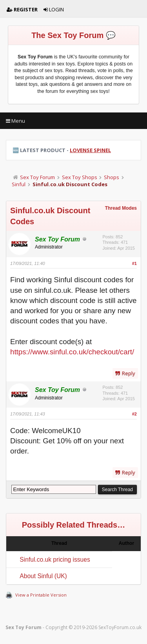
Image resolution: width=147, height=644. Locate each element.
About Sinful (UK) (43, 576)
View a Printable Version (41, 595)
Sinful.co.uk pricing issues (55, 560)
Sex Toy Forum (37, 177)
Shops (112, 177)
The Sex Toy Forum (67, 35)
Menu (15, 121)
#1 (134, 263)
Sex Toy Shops (80, 177)
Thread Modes (121, 208)
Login (54, 9)
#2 (134, 414)
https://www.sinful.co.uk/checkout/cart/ (72, 352)
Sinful (19, 184)
